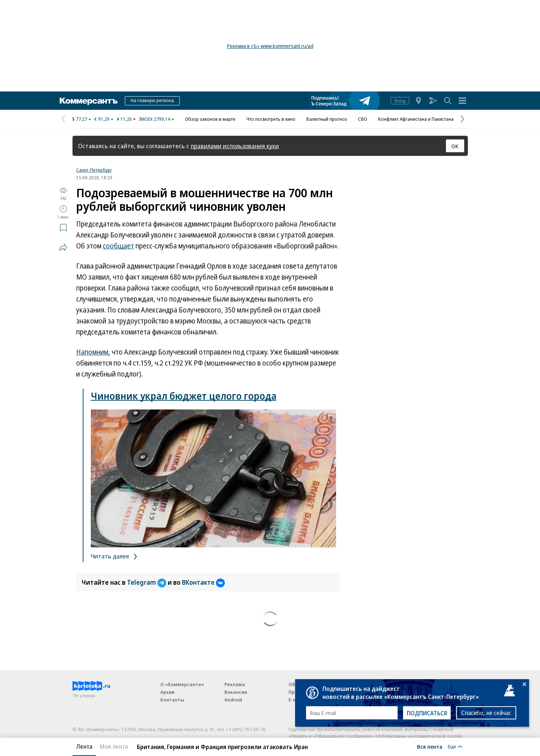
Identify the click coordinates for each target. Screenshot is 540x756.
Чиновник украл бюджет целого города (184, 396)
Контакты (172, 700)
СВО (363, 119)
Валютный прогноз (327, 119)
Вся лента (430, 746)
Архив (167, 692)
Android (233, 700)
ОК (455, 146)
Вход (400, 101)
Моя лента (114, 746)
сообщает (118, 246)
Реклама (235, 684)
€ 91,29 (102, 119)
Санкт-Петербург (94, 170)
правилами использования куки (235, 146)
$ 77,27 (80, 119)
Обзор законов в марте (210, 119)
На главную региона (152, 100)
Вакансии (236, 692)
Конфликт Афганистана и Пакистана (416, 119)
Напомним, (93, 352)
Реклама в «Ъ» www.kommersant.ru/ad (270, 46)
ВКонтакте (203, 582)
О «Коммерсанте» (182, 684)
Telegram (147, 582)
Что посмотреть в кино (271, 119)
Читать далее (115, 556)
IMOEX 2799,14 (155, 119)
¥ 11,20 (124, 119)
